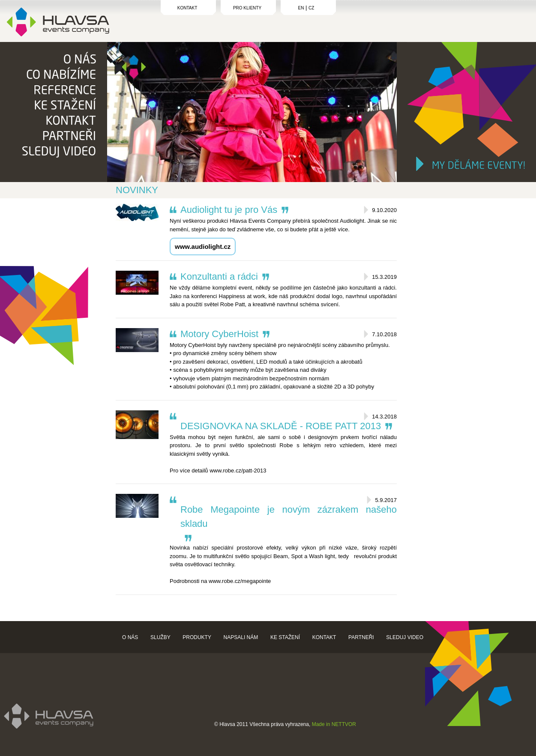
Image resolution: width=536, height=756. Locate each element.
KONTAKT (187, 8)
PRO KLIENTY (247, 8)
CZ (311, 8)
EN (301, 8)
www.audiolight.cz (203, 247)
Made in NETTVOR (334, 724)
